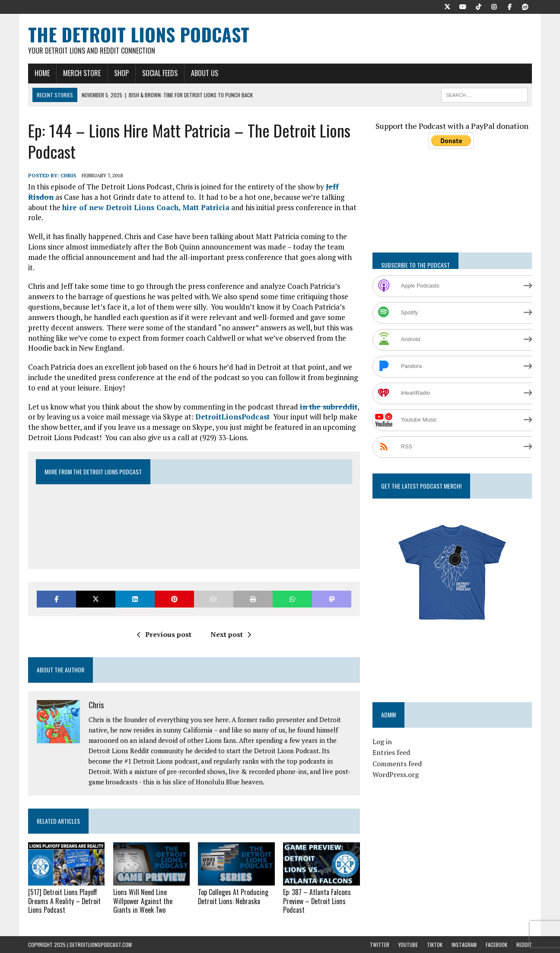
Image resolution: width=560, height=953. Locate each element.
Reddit (524, 945)
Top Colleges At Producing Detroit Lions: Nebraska (233, 897)
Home (42, 73)
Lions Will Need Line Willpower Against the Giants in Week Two (143, 901)
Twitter (380, 945)
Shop (121, 73)
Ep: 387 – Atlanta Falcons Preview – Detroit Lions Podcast (317, 901)
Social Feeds (160, 73)
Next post (231, 634)
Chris (68, 175)
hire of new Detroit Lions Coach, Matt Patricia (146, 207)
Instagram (464, 945)
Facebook (496, 945)
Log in (382, 742)
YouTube (408, 945)
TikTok (435, 945)
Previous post (164, 634)
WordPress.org (396, 774)
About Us (205, 73)
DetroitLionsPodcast (232, 417)
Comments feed (397, 764)
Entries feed (391, 752)
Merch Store (82, 73)
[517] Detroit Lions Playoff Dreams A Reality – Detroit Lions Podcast (65, 901)
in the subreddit (329, 407)
